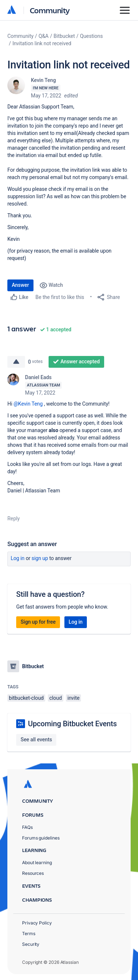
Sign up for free (38, 622)
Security (31, 944)
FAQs (27, 827)
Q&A (44, 36)
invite (73, 698)
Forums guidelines (41, 838)
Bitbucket (64, 36)
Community (50, 10)
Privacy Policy (37, 923)
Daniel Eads (38, 377)
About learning (37, 863)
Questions (91, 36)
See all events (36, 740)
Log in (18, 558)
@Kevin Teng (28, 404)
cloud (56, 698)
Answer (20, 285)
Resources (33, 873)
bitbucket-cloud (26, 698)
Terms (29, 933)
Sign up (40, 558)
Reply (14, 518)
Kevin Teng (43, 80)
